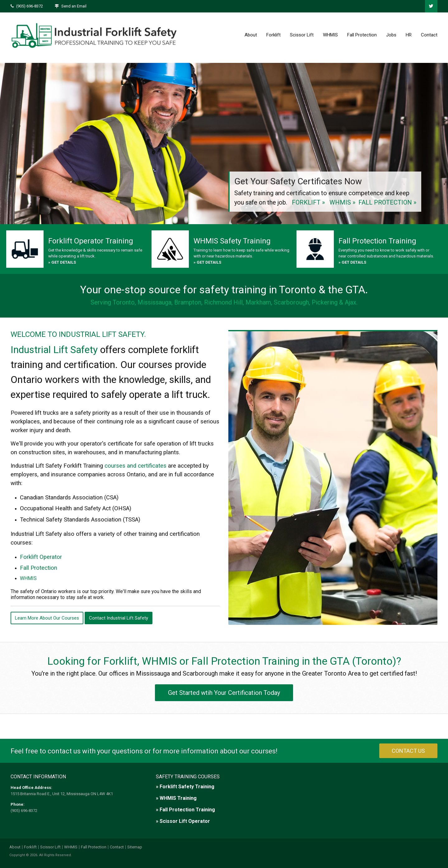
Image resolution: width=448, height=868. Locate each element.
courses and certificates (135, 466)
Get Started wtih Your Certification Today (224, 693)
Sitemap (135, 847)
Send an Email (74, 6)
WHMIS (330, 35)
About (251, 35)
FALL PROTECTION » (387, 202)
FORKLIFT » (308, 202)
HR (409, 35)
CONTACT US (408, 751)
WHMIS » (342, 202)
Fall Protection (362, 35)
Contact (429, 35)
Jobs (391, 35)
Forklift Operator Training (91, 241)
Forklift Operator (41, 557)
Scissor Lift (302, 35)
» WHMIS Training (176, 798)
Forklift (273, 35)
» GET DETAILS (62, 262)
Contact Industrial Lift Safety (119, 618)
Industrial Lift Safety (54, 350)
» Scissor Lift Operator (183, 821)
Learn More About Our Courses (47, 618)
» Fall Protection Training (185, 810)
